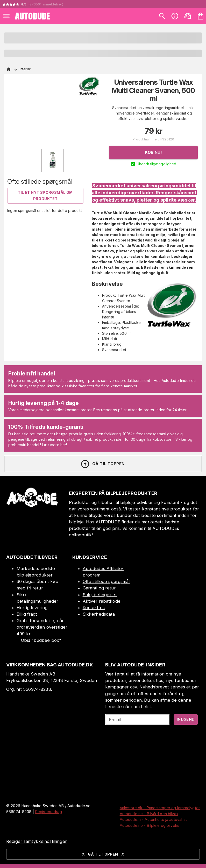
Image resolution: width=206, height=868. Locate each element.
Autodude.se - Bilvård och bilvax (149, 814)
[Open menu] (6, 16)
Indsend (186, 719)
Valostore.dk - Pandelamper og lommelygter (160, 808)
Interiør (25, 69)
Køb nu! (153, 152)
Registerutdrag (48, 812)
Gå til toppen (102, 464)
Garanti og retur (99, 588)
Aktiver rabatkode (102, 601)
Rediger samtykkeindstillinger (37, 841)
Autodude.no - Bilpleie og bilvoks (150, 825)
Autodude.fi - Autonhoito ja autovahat (153, 819)
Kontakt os (94, 608)
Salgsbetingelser (100, 595)
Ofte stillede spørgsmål (106, 581)
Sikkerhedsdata (99, 614)
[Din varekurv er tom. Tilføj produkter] (201, 16)
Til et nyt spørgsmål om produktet (45, 196)
